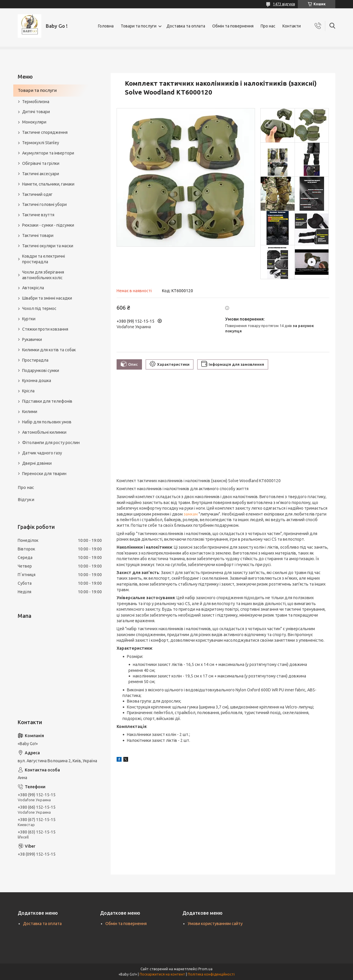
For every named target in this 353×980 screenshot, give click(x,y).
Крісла (28, 391)
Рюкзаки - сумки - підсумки (48, 225)
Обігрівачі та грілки (41, 163)
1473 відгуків (284, 4)
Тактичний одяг (37, 194)
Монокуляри (34, 122)
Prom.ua (205, 969)
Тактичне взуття (38, 215)
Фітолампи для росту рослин (51, 443)
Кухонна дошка (37, 381)
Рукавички (32, 339)
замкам (191, 514)
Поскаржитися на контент (162, 974)
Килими (30, 412)
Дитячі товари (36, 112)
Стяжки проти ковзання (45, 329)
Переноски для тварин (44, 474)
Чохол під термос (39, 308)
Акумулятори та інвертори (48, 153)
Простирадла (35, 360)
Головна (106, 26)
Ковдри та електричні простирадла (44, 259)
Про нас (268, 26)
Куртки (29, 319)
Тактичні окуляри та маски (48, 246)
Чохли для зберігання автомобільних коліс (43, 275)
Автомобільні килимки (44, 432)
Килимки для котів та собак (49, 350)
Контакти (292, 26)
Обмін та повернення (233, 26)
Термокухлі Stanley (41, 143)
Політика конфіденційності (211, 974)
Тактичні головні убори (44, 204)
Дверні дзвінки (37, 463)
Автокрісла (33, 288)
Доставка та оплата (186, 26)
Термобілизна (36, 102)
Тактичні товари (38, 235)
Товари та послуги (139, 26)
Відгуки (26, 499)
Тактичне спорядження (45, 132)
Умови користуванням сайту (215, 924)
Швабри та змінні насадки (47, 298)
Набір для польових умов (47, 422)
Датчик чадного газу (42, 453)
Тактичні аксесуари (41, 174)
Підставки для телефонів (47, 401)
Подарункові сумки (41, 370)
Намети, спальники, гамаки (48, 184)
